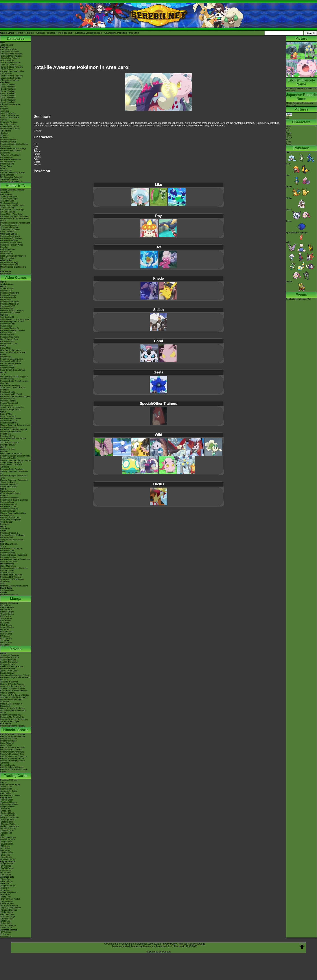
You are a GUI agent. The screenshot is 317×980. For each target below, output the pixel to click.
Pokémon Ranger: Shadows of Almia (14, 477)
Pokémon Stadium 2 (9, 533)
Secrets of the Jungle (10, 721)
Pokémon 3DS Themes (10, 577)
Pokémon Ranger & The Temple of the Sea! (15, 679)
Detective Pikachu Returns (12, 311)
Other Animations (8, 258)
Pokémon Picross (8, 399)
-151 (2, 835)
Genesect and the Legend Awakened (12, 701)
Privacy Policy (169, 944)
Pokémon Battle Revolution (12, 469)
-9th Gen (4, 133)
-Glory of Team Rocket (10, 899)
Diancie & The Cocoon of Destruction (11, 705)
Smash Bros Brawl (8, 487)
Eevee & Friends (8, 765)
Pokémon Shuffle (8, 392)
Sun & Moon (6, 348)
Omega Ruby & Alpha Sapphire (14, 377)
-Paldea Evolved (7, 839)
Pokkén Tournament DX (11, 363)
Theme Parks (6, 166)
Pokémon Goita (7, 590)
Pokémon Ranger (8, 511)
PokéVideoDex (7, 254)
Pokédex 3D (6, 434)
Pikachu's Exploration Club (12, 754)
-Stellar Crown (6, 822)
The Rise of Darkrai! (9, 682)
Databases (16, 38)
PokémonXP (6, 146)
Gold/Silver (5, 529)
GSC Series (6, 621)
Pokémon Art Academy (10, 385)
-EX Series (5, 855)
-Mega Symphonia (8, 892)
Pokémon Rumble (8, 458)
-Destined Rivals (7, 813)
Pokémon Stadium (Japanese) (14, 555)
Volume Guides (7, 614)
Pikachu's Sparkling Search (12, 758)
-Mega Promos (7, 864)
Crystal (3, 531)
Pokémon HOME (8, 324)
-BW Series (5, 851)
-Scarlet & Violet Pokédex (11, 76)
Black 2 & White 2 (8, 416)
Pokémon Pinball (8, 553)
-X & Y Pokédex (7, 60)
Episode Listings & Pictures (12, 190)
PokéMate (5, 524)
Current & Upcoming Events (13, 173)
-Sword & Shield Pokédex (11, 67)
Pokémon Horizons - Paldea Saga (15, 223)
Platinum (4, 451)
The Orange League (9, 199)
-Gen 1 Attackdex (8, 85)
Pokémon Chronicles (9, 225)
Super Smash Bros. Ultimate (13, 370)
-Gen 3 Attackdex (8, 89)
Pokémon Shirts (7, 164)
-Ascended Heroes (8, 802)
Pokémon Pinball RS (9, 509)
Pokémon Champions (10, 293)
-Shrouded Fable (8, 824)
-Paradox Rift (6, 833)
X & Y (3, 374)
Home (20, 33)
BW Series (5, 636)
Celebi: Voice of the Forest (12, 666)
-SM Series (5, 846)
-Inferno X (5, 888)
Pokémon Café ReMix (10, 302)
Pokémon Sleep (7, 308)
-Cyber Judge (6, 923)
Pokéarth (134, 33)
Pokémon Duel (7, 405)
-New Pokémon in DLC (10, 179)
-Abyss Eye (5, 879)
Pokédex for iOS (7, 445)
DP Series (5, 629)
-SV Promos (6, 866)
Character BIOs (7, 607)
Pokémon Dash (7, 502)
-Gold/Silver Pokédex (10, 52)
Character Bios (7, 194)
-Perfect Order (6, 800)
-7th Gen (4, 137)
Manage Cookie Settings (192, 944)
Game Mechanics (8, 124)
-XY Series (5, 848)
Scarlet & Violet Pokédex (88, 33)
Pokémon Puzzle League (11, 548)
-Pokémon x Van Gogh (10, 155)
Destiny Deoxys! (7, 673)
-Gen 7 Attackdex (8, 98)
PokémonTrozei (7, 515)
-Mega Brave (6, 890)
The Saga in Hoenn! (9, 203)
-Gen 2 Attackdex (8, 87)
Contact (41, 33)
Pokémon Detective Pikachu (13, 726)
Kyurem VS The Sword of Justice (15, 695)
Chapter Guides (7, 612)
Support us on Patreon (158, 952)
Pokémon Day (6, 157)
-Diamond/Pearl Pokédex (11, 56)
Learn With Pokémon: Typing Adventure (13, 439)
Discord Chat (6, 170)
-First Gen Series (8, 859)
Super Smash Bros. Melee (12, 540)
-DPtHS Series (7, 853)
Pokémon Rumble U (9, 423)
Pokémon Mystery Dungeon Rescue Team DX (12, 331)
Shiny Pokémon (7, 232)
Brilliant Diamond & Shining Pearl (15, 319)
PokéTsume (5, 274)
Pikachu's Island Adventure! (12, 752)
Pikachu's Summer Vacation (13, 734)
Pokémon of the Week (10, 129)
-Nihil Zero (5, 884)
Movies (16, 649)
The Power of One (8, 660)
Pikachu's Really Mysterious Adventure (13, 762)
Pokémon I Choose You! (11, 715)
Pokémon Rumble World (11, 394)
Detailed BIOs (6, 610)
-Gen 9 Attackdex (8, 102)
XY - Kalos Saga (7, 212)
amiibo (3, 584)
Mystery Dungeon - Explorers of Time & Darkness (14, 481)
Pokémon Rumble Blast (11, 432)
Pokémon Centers (8, 142)
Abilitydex (5, 111)
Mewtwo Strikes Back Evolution (14, 719)
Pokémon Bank (7, 379)
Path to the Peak (8, 249)
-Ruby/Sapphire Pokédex (11, 54)
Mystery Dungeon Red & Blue (13, 513)
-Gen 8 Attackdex (8, 100)
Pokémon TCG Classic (10, 795)
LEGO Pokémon (7, 162)
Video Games (16, 278)
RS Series (5, 623)
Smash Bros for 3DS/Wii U (12, 407)
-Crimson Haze (7, 919)
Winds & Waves (7, 284)
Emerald (4, 496)
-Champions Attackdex (10, 104)
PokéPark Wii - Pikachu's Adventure (11, 466)
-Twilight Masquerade (10, 826)
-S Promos (5, 934)
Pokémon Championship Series (14, 144)
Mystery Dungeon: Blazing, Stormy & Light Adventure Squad (16, 461)
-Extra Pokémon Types (10, 784)
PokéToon (5, 247)
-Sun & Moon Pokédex (10, 63)
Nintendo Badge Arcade (11, 410)
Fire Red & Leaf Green (10, 493)
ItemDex (4, 107)
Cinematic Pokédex (9, 122)
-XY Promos (6, 873)
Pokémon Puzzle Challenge (12, 535)
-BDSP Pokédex (7, 69)
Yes (289, 117)
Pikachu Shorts (16, 730)
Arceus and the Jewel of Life (13, 686)
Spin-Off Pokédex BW (10, 118)
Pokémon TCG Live (9, 344)
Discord (51, 33)
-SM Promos (6, 870)
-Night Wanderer (7, 914)
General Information (9, 603)
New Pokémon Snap (9, 339)
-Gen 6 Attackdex (8, 96)
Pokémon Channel (8, 504)
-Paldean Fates (7, 831)
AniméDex (5, 192)
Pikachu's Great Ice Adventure (14, 756)
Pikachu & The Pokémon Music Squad (14, 771)
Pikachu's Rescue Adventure (13, 736)
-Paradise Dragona (9, 910)
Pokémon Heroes (8, 669)
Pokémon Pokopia (8, 295)
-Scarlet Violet (6, 842)
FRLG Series (6, 625)
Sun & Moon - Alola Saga (11, 214)
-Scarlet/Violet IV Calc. (10, 126)
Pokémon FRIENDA (9, 595)
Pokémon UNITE (8, 306)
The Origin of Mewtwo (10, 655)
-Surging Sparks (7, 820)
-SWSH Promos (7, 868)
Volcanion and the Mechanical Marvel (13, 712)
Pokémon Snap (7, 551)
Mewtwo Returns (8, 664)
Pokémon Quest (7, 368)
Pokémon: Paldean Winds (12, 245)
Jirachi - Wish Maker (9, 671)
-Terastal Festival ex (9, 906)
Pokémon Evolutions (9, 240)
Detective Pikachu (8, 366)
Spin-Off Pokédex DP (10, 115)
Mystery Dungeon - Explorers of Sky (14, 472)
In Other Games (7, 570)
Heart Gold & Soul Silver (11, 454)
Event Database (7, 175)
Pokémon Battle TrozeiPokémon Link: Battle (14, 382)
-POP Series (6, 875)
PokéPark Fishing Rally (10, 520)
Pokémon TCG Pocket (10, 313)
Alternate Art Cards (9, 791)
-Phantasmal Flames (9, 804)
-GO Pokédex (6, 74)
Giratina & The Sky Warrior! (12, 684)
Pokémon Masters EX (10, 304)
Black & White (6, 414)
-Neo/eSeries (6, 857)
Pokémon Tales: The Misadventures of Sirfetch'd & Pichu (13, 267)
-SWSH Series (7, 844)
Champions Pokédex (116, 33)
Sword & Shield (7, 317)
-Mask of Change (8, 917)
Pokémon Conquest (9, 427)
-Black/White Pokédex (10, 58)
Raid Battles (6, 793)
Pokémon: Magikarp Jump (12, 359)
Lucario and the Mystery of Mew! (15, 675)
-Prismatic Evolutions (9, 817)
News (3, 43)
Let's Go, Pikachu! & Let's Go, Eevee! (13, 353)
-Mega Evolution (7, 806)
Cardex (3, 120)
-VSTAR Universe (8, 925)
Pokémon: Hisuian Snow (11, 243)
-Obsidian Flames (8, 837)
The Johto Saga (7, 201)
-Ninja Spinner (6, 881)
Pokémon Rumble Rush (11, 361)
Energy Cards (6, 789)
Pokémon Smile (7, 335)
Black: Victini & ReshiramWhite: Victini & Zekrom (14, 692)
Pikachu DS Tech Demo (11, 518)
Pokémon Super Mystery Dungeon (15, 396)
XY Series (5, 640)
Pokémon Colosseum (10, 498)
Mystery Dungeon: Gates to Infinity (15, 425)
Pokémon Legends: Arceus (12, 322)
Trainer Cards (6, 787)
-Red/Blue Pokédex (9, 49)
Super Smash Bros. (9, 562)
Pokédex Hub (65, 33)
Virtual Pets (5, 581)
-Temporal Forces (8, 828)
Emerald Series (7, 627)
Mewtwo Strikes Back (10, 658)
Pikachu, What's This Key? (12, 767)
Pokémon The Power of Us (12, 717)
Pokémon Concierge (9, 263)
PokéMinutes (6, 251)
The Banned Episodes (10, 229)
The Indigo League (8, 196)
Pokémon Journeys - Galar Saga (15, 216)
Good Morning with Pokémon (13, 256)
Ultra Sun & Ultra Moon (10, 350)
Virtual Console (7, 573)
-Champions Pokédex (10, 80)
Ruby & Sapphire (8, 491)
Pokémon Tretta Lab (9, 421)
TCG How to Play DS (10, 443)
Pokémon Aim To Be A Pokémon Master (14, 220)
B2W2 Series (6, 638)
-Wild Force (5, 921)
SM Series (5, 645)
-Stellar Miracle (7, 912)
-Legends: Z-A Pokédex (11, 78)
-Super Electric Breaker (10, 908)
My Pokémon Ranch (9, 484)
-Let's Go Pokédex (8, 65)
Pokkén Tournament (9, 403)
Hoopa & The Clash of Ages (12, 708)
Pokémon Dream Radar (11, 418)
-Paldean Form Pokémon (11, 181)
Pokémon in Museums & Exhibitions (11, 152)
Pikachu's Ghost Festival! (11, 750)
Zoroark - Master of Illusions (13, 688)
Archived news (7, 45)
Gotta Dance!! (6, 745)
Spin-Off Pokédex (8, 113)
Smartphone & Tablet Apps (12, 579)
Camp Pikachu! (7, 743)
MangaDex (5, 605)
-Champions (6, 131)
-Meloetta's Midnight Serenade (14, 697)
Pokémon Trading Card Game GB (15, 559)
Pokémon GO (6, 300)
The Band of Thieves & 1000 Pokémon (13, 389)
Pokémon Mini (6, 537)
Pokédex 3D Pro (7, 436)
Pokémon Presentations (11, 159)
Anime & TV (16, 186)
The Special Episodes (10, 227)
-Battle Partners (7, 903)
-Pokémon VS (6, 928)
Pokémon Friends (8, 297)
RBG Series (6, 616)
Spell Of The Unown (9, 662)
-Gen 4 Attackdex (8, 91)
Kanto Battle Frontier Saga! (12, 205)
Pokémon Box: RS (8, 507)
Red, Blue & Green (9, 544)
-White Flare (6, 811)
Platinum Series (7, 632)
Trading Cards (16, 776)
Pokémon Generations (10, 236)
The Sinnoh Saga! (8, 207)
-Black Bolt (5, 809)
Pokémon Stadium (8, 557)
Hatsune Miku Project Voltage (13, 148)
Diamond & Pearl (8, 449)
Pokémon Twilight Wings (11, 238)
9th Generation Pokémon (11, 177)
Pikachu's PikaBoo (8, 741)
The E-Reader (6, 522)
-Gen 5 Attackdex (8, 93)
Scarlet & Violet (7, 288)
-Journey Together (8, 815)
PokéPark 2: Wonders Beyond (13, 429)
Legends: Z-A (6, 291)
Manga (16, 599)
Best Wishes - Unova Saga (12, 210)
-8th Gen (4, 135)
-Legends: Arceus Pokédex (12, 71)
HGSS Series (6, 634)
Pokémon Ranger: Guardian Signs (15, 456)
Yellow (3, 546)
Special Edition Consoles (11, 575)
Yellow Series (6, 618)
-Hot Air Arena (6, 901)
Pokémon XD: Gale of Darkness (14, 500)
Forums (30, 33)
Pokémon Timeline (8, 140)
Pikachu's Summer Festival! (12, 747)
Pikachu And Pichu (8, 739)
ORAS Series (6, 643)
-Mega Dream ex (8, 886)
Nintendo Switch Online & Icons (14, 586)
